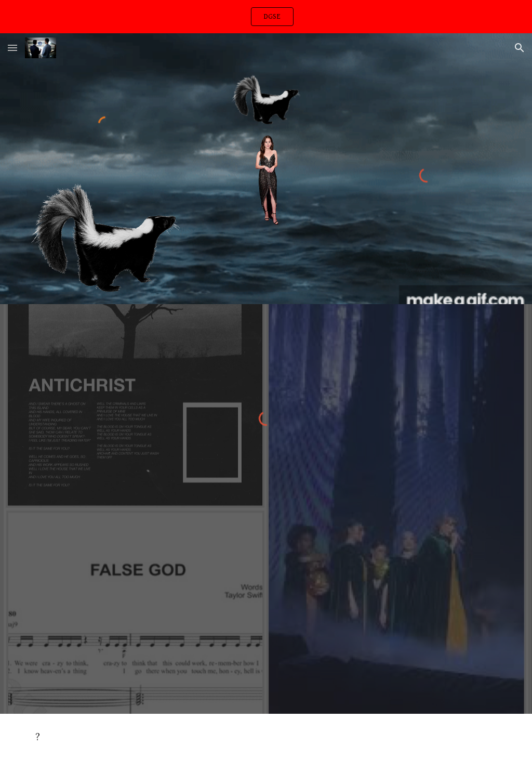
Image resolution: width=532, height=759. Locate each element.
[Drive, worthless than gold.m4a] (266, 617)
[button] (12, 48)
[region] (266, 17)
